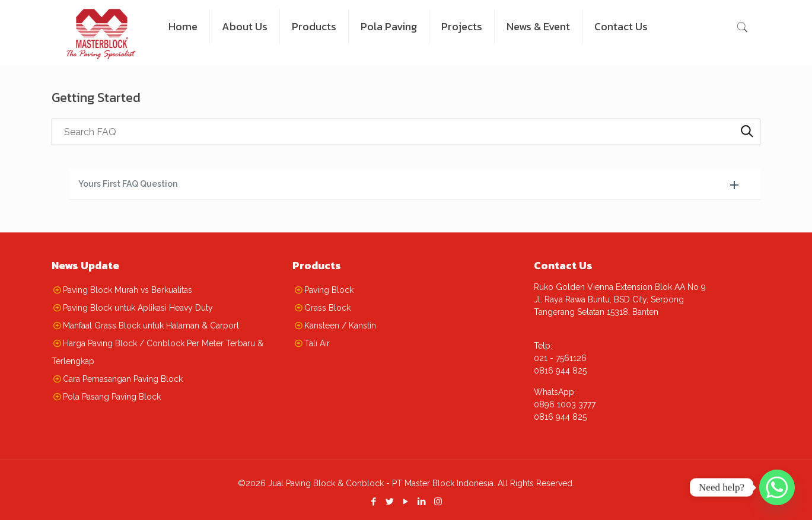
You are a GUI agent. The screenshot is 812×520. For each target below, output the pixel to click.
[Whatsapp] (777, 487)
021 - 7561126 (560, 358)
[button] (415, 184)
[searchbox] (406, 132)
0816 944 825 (560, 371)
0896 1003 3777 (565, 404)
